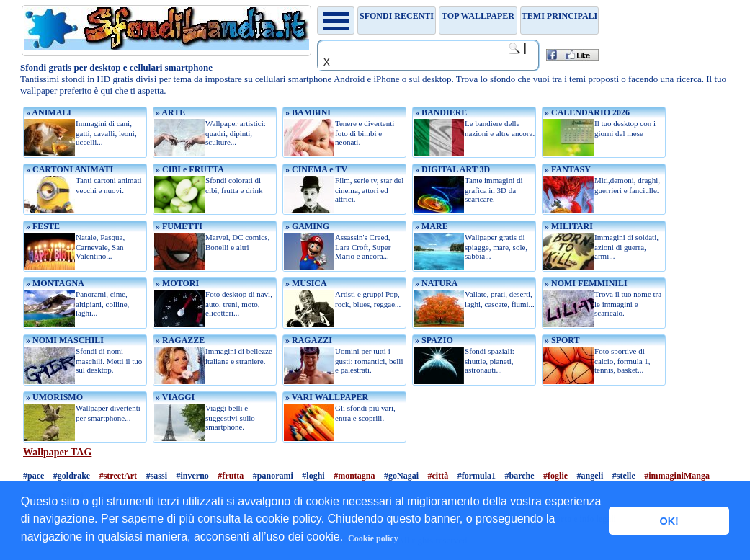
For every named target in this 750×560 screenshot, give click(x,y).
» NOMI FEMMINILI (585, 283)
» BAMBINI (307, 112)
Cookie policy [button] (373, 538)
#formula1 (477, 476)
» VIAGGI (174, 397)
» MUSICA (305, 283)
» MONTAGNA (54, 283)
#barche (520, 476)
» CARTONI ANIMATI (68, 169)
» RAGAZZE (179, 340)
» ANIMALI (48, 112)
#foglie (555, 476)
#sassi (157, 476)
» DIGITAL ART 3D (451, 169)
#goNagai (401, 476)
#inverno (192, 476)
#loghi (313, 476)
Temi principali (559, 16)
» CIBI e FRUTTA (189, 169)
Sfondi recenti (397, 16)
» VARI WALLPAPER (326, 397)
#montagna (354, 476)
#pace (34, 476)
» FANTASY (567, 169)
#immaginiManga (677, 476)
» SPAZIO (433, 340)
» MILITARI (568, 226)
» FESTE (42, 226)
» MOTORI (176, 283)
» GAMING (306, 226)
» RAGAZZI (308, 340)
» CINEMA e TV (315, 169)
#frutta (231, 476)
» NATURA (435, 283)
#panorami (273, 476)
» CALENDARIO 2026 (586, 112)
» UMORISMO (53, 397)
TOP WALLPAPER (478, 16)
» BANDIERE (440, 112)
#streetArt (118, 476)
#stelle (624, 476)
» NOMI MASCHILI (64, 340)
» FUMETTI (178, 226)
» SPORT (561, 340)
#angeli (590, 476)
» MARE (430, 226)
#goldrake (72, 476)
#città (438, 476)
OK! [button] (669, 521)
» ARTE (169, 112)
